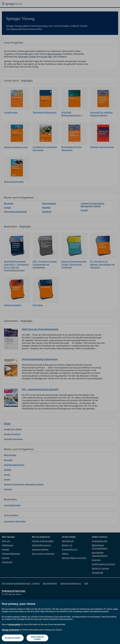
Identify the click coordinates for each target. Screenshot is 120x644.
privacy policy (14, 624)
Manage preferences (11, 630)
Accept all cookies (13, 638)
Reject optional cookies (37, 638)
